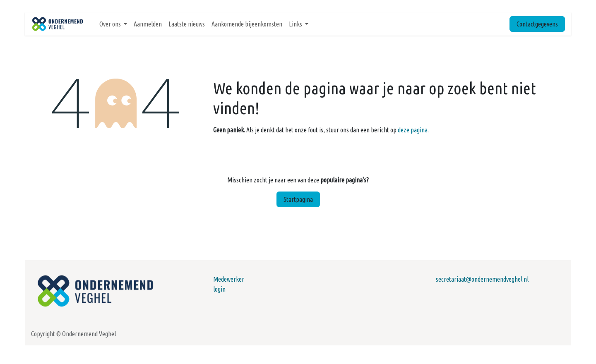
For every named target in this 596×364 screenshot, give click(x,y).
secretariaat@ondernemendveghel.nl (482, 279)
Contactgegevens (537, 24)
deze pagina (413, 130)
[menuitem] (113, 24)
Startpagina (298, 199)
